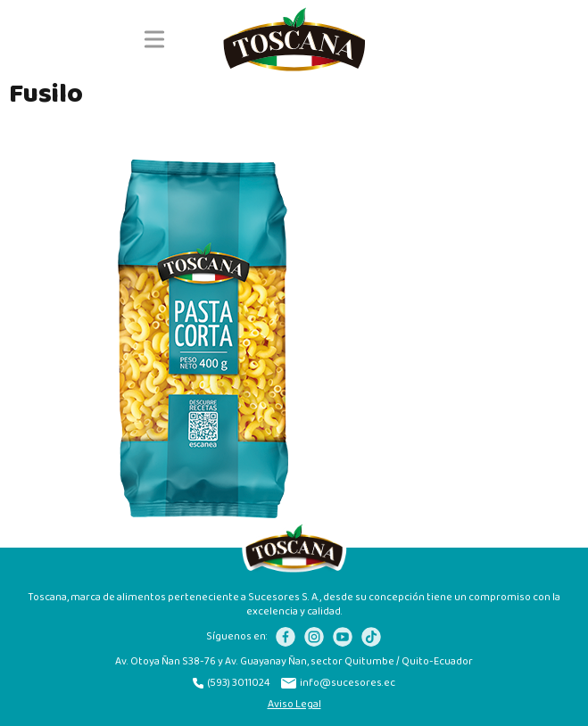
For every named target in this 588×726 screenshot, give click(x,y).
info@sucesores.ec (338, 683)
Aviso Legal (294, 705)
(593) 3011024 (232, 683)
